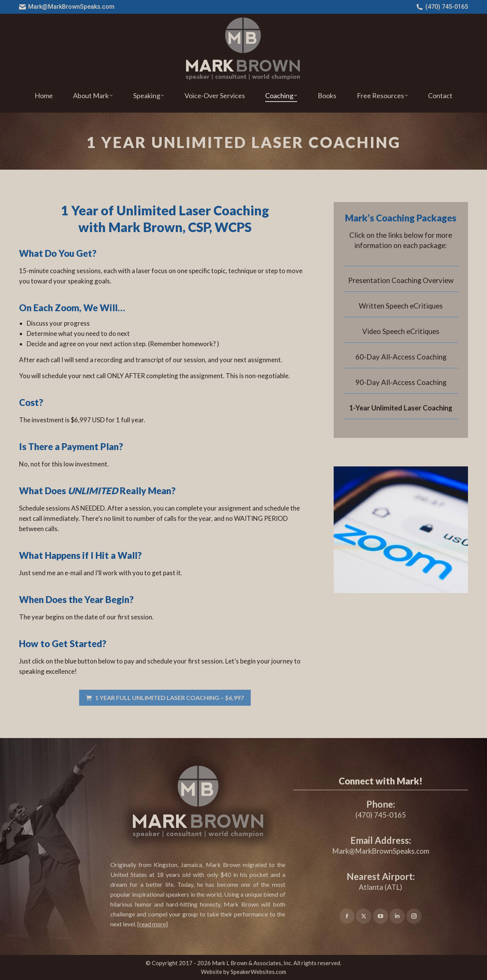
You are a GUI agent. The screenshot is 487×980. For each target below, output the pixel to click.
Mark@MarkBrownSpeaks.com (67, 7)
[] (153, 924)
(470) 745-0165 (442, 7)
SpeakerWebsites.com (258, 972)
